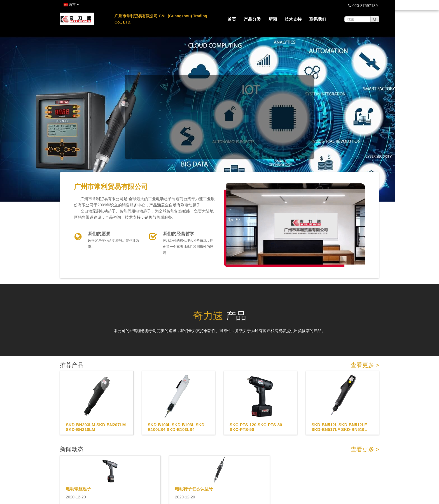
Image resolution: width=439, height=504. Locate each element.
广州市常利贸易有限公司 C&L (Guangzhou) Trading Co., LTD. (161, 19)
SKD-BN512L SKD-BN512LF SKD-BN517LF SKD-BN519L (339, 427)
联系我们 (318, 19)
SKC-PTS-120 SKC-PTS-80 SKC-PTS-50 (256, 427)
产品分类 (252, 19)
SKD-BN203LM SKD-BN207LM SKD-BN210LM (96, 427)
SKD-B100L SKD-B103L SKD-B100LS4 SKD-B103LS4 (177, 427)
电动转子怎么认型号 (194, 489)
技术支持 (293, 19)
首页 (232, 19)
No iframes (219, 101)
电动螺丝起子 (78, 489)
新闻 (273, 19)
